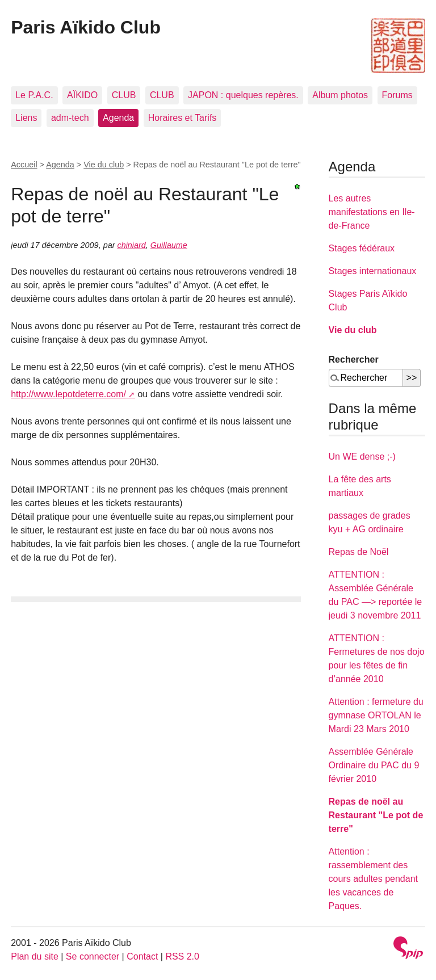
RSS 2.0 (182, 956)
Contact (142, 956)
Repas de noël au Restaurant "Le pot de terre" (376, 815)
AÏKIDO (82, 95)
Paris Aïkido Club (86, 27)
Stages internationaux (373, 271)
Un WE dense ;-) (362, 457)
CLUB (124, 95)
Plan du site (35, 956)
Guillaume (169, 245)
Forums (397, 95)
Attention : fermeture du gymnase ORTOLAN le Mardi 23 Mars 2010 (376, 715)
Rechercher (354, 359)
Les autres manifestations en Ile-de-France (372, 212)
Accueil (24, 165)
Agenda (118, 118)
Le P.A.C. (34, 95)
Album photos (340, 95)
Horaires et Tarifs (183, 118)
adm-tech (70, 118)
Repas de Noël (359, 552)
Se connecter (93, 956)
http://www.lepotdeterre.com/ (68, 394)
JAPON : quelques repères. (243, 95)
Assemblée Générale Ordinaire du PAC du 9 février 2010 (374, 765)
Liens (26, 118)
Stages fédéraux (362, 248)
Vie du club (104, 165)
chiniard (131, 245)
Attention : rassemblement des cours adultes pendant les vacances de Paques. (373, 879)
